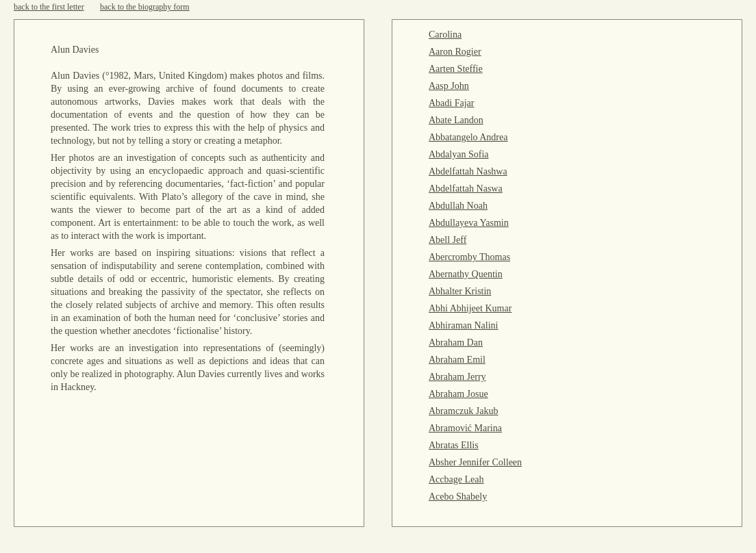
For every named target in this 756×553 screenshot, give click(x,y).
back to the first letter (49, 7)
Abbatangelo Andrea (468, 137)
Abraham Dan (456, 343)
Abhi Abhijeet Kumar (470, 308)
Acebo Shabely (458, 497)
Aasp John (449, 86)
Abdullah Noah (458, 206)
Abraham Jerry (457, 377)
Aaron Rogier (455, 52)
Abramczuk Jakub (463, 411)
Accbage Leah (456, 479)
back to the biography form (145, 7)
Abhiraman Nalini (463, 325)
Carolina (445, 35)
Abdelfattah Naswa (466, 189)
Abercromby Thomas (469, 257)
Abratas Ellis (454, 445)
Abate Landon (456, 120)
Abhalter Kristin (460, 291)
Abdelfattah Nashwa (468, 171)
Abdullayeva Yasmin (469, 223)
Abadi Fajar (451, 103)
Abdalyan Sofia (458, 154)
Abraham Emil (457, 360)
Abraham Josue (458, 394)
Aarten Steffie (456, 69)
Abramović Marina (465, 428)
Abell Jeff (448, 240)
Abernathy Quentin (466, 274)
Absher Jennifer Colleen (475, 462)
